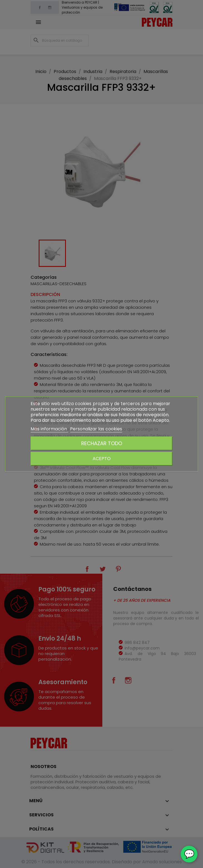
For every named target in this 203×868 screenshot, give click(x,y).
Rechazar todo (102, 443)
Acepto (102, 459)
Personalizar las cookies (96, 429)
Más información (49, 429)
